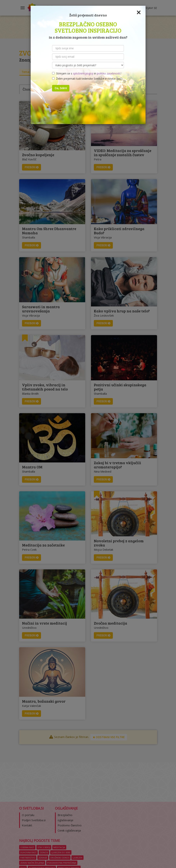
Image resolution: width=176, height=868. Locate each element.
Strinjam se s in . (86, 73)
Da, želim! (61, 88)
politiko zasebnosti (108, 73)
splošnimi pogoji (83, 73)
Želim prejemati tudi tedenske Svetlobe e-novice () (87, 79)
